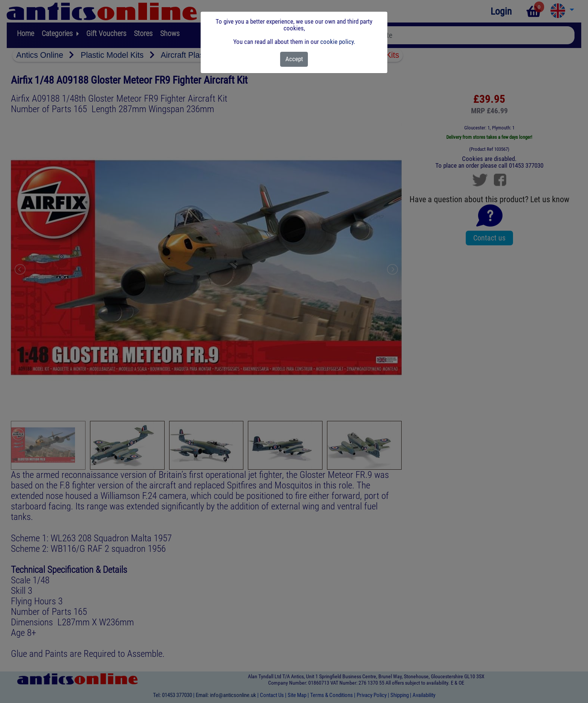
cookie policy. (338, 42)
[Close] (294, 59)
